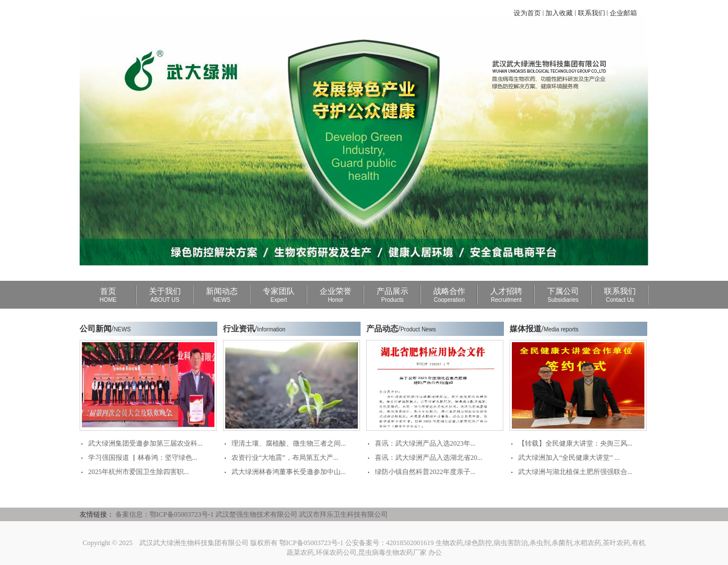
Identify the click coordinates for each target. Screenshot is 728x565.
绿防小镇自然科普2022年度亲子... (425, 472)
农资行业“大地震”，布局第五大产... (285, 458)
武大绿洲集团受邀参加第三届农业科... (145, 443)
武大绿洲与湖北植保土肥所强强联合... (575, 472)
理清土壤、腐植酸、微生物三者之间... (289, 443)
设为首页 (527, 13)
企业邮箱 (623, 13)
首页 (108, 295)
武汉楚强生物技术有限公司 (257, 514)
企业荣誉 (336, 295)
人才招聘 (506, 295)
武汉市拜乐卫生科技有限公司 (344, 514)
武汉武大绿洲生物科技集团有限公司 (194, 543)
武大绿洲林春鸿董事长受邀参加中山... (289, 472)
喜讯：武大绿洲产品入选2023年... (425, 443)
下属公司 (563, 295)
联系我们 (591, 13)
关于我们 (165, 295)
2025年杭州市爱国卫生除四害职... (138, 472)
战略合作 (449, 295)
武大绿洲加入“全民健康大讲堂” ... (569, 458)
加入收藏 (559, 13)
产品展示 (392, 295)
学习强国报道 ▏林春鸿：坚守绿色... (143, 458)
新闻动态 (222, 295)
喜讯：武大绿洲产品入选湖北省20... (429, 458)
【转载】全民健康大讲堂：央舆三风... (575, 443)
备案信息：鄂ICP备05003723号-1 (165, 514)
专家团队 (279, 295)
